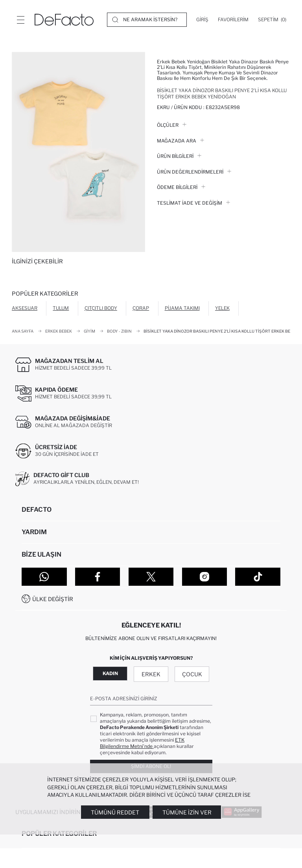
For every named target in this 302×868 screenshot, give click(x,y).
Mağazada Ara (180, 141)
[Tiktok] (258, 577)
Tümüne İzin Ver (187, 812)
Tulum (61, 308)
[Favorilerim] (233, 20)
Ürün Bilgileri (179, 156)
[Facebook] (98, 577)
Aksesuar (25, 308)
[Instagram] (205, 577)
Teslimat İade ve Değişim (193, 203)
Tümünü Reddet (115, 812)
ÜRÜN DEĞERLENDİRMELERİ (194, 172)
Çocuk (192, 674)
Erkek (151, 674)
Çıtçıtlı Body (101, 308)
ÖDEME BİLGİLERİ (181, 187)
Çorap (141, 308)
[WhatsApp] (44, 577)
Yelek (222, 308)
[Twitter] (151, 577)
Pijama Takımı (182, 308)
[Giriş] (202, 20)
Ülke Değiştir (53, 599)
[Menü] (20, 20)
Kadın (110, 673)
